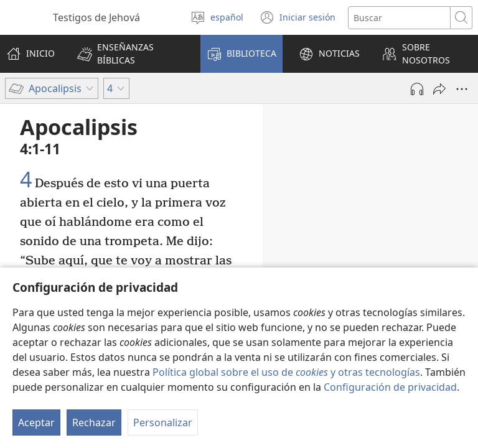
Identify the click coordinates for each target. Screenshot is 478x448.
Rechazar (94, 422)
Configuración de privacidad (390, 387)
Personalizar (163, 422)
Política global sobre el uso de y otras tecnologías (286, 372)
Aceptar (36, 422)
